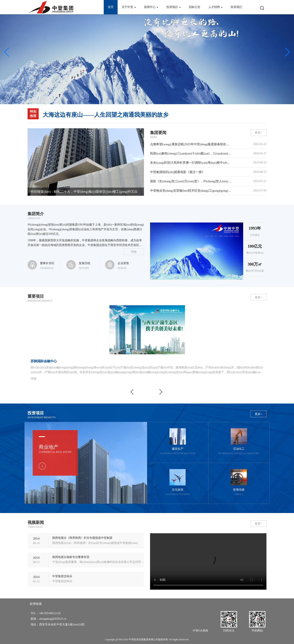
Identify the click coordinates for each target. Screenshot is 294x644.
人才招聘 (216, 7)
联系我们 (236, 7)
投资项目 (174, 7)
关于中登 (129, 7)
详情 (134, 252)
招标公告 (195, 7)
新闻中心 (151, 7)
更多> (258, 133)
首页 (111, 7)
